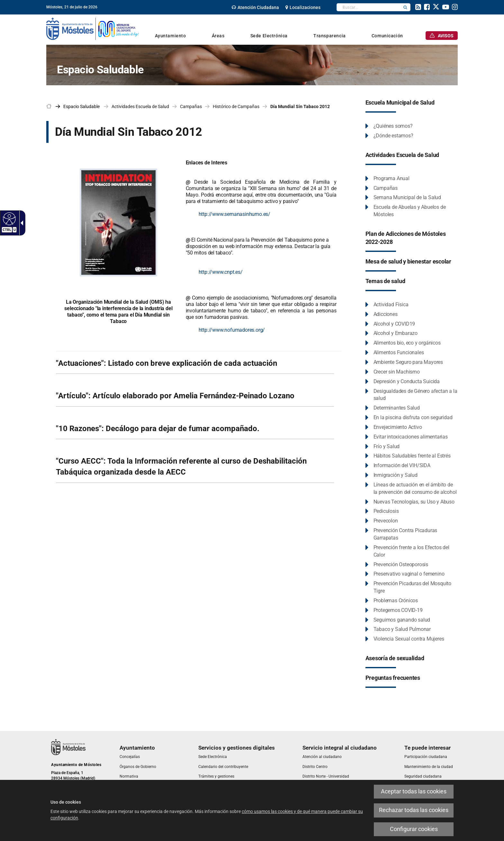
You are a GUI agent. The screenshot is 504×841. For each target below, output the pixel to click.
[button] (405, 7)
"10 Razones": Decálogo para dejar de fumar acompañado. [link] (158, 429)
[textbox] (369, 7)
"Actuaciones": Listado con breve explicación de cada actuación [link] (166, 363)
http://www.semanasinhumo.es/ (234, 214)
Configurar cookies (414, 829)
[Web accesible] (9, 218)
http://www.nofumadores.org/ (232, 330)
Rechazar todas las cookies (414, 810)
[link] (255, 7)
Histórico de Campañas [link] (236, 106)
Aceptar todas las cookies (414, 791)
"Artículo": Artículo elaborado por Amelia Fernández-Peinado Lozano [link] (175, 396)
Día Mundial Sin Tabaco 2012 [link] (300, 106)
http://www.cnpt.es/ (221, 272)
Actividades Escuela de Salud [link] (140, 106)
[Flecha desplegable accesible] (21, 223)
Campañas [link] (191, 106)
